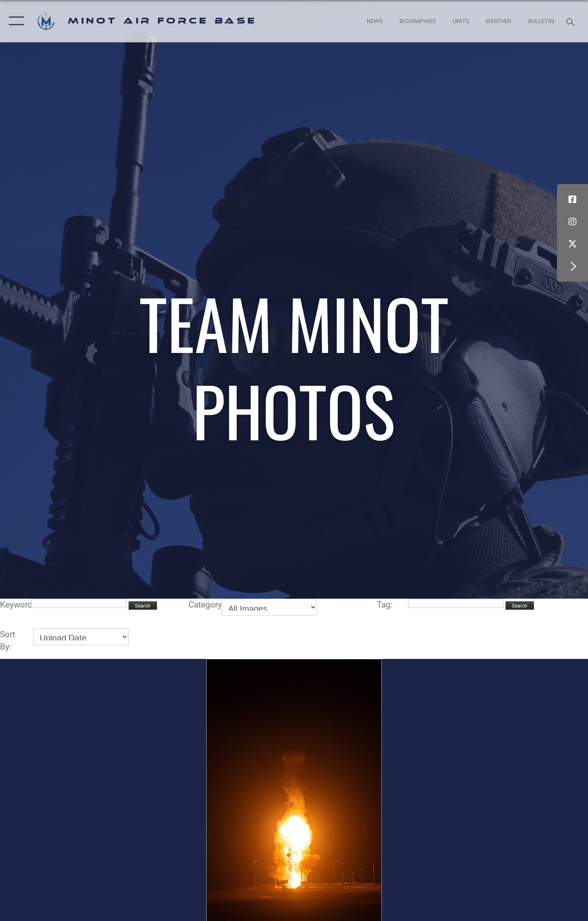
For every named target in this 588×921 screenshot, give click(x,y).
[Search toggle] (572, 21)
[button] (14, 21)
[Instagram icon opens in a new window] (572, 222)
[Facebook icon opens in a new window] (572, 200)
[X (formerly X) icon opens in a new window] (572, 244)
